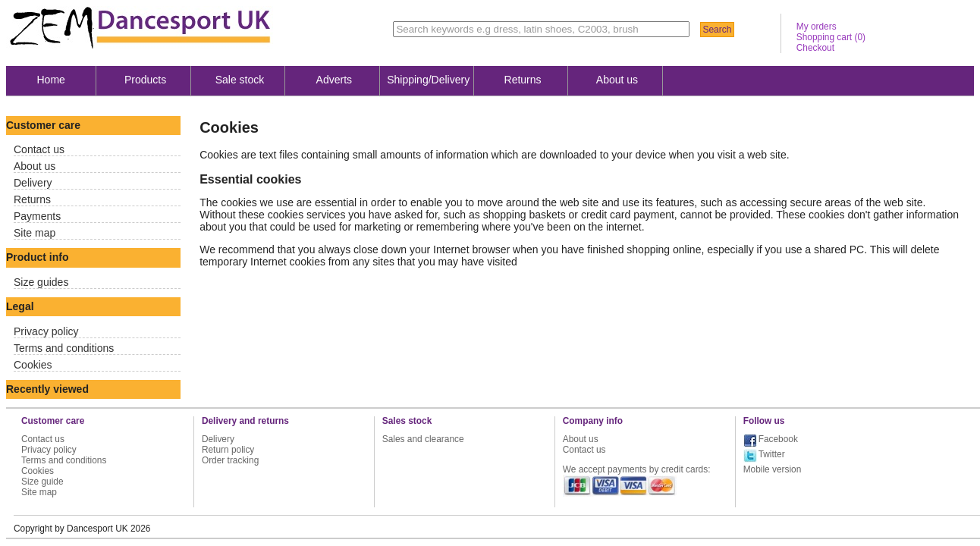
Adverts (334, 80)
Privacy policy (46, 331)
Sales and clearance (423, 439)
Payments (37, 216)
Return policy (228, 450)
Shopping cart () (831, 37)
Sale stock (240, 80)
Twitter (772, 454)
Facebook (778, 439)
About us (617, 80)
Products (145, 80)
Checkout (815, 48)
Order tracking (230, 460)
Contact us (39, 149)
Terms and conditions (64, 348)
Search (717, 30)
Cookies (33, 365)
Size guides (41, 282)
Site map (35, 233)
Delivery (33, 183)
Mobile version (773, 469)
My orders (817, 27)
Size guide (42, 482)
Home (51, 80)
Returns (523, 80)
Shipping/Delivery (428, 80)
